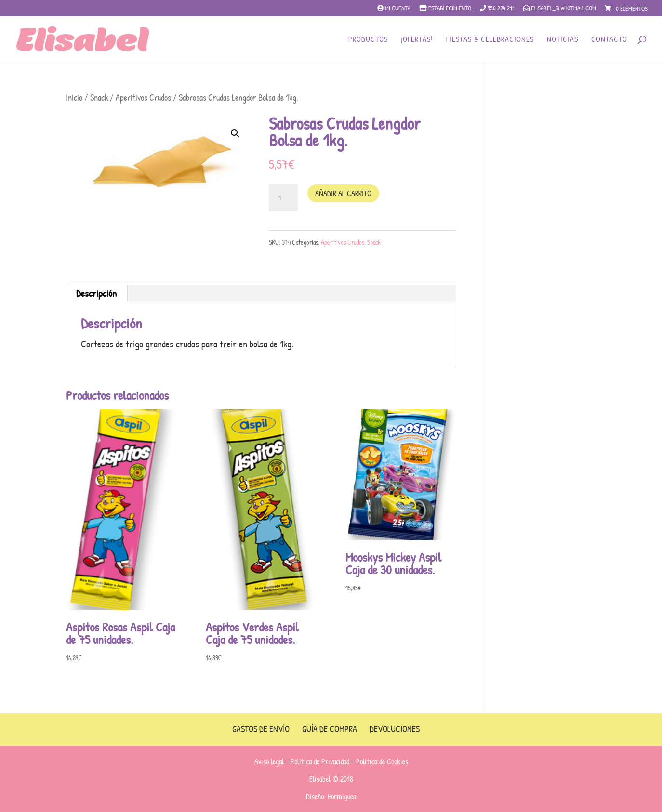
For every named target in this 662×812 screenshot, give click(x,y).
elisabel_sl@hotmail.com (560, 8)
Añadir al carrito (343, 193)
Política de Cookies (382, 761)
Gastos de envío (261, 729)
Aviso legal (269, 761)
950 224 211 (497, 8)
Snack (99, 98)
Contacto (609, 40)
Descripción (96, 293)
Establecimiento (445, 8)
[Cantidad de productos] (283, 198)
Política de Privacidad (320, 761)
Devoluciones (395, 729)
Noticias (563, 40)
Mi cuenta (394, 8)
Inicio (74, 98)
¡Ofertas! (417, 40)
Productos (368, 40)
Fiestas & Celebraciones (490, 40)
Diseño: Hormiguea (331, 796)
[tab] (97, 293)
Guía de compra (330, 729)
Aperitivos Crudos (143, 98)
